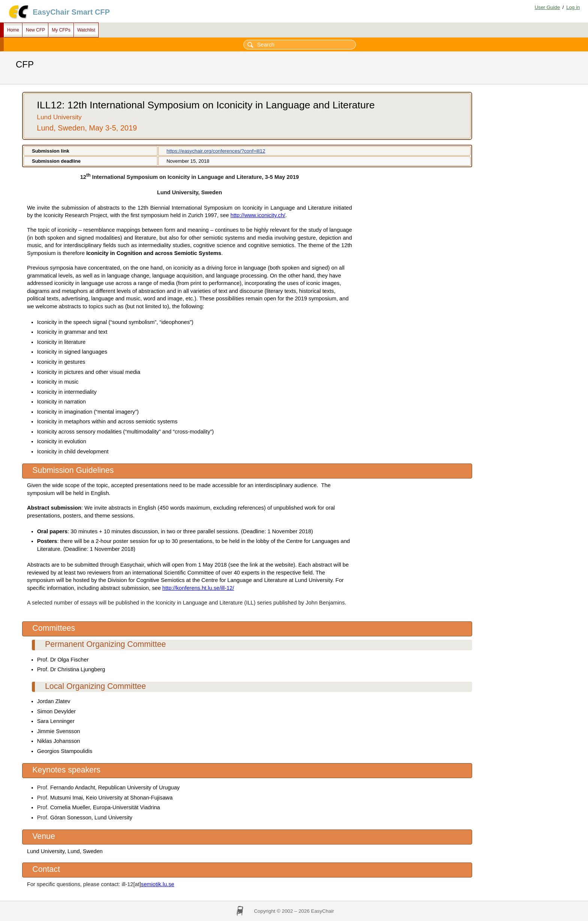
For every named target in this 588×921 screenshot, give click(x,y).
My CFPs (61, 30)
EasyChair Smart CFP (71, 12)
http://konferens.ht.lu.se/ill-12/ (198, 588)
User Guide (547, 7)
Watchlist (86, 30)
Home (13, 30)
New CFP (35, 30)
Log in (573, 7)
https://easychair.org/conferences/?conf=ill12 (216, 151)
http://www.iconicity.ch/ (258, 215)
